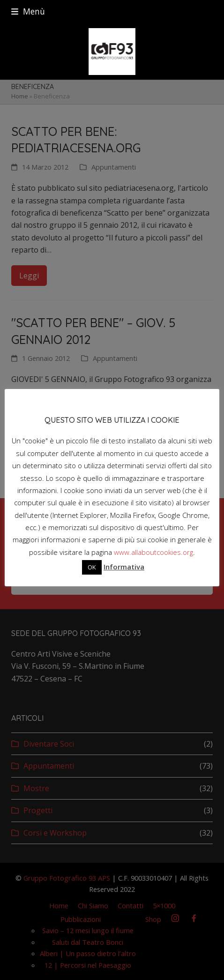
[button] (28, 11)
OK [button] (92, 567)
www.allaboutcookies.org (153, 552)
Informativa (124, 567)
